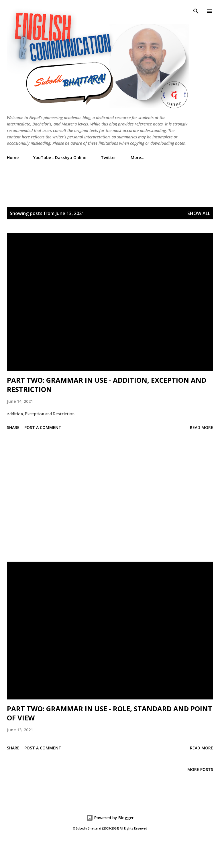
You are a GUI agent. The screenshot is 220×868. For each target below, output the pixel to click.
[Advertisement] (111, 177)
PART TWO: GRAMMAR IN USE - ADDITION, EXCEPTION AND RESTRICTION (107, 385)
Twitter (108, 157)
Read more (202, 427)
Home (13, 157)
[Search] (196, 10)
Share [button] (13, 427)
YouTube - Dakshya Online (60, 157)
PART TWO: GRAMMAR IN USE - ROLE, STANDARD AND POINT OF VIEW (110, 713)
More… (137, 157)
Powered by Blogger (110, 818)
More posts (200, 769)
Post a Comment (43, 427)
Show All (199, 213)
